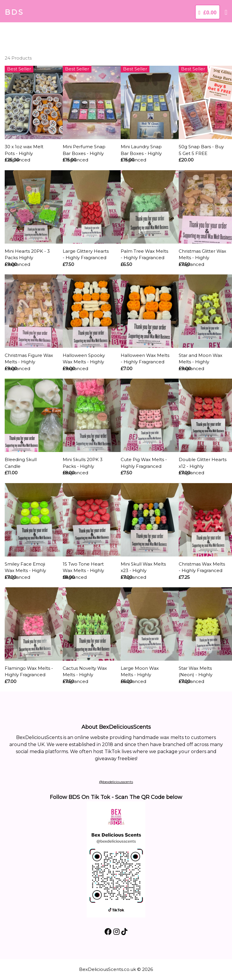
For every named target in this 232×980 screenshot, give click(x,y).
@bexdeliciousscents (116, 782)
